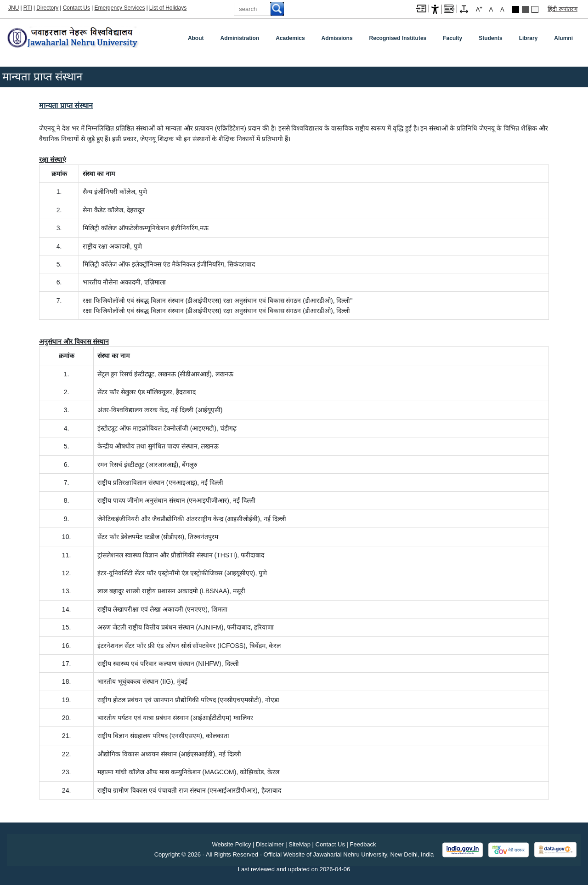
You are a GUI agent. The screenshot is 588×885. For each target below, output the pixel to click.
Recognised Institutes (398, 38)
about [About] (196, 38)
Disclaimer (270, 844)
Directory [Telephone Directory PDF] (47, 8)
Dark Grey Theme (525, 9)
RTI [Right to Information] (28, 8)
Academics (290, 38)
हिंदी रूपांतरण (563, 9)
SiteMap (300, 844)
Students (490, 38)
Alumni (563, 38)
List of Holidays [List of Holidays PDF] (168, 8)
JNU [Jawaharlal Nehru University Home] (14, 8)
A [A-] (503, 9)
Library (529, 38)
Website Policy (231, 844)
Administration (240, 38)
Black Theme (516, 9)
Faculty (452, 38)
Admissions (337, 38)
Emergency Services (119, 8)
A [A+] (479, 9)
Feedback (363, 844)
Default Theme (535, 9)
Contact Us (76, 8)
